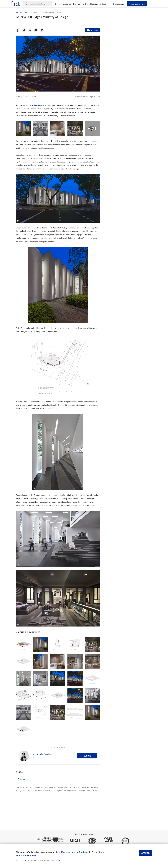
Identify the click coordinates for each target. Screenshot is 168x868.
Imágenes (67, 4)
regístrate (59, 860)
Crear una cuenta (137, 4)
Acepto (145, 853)
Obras (58, 4)
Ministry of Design (33, 105)
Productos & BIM (81, 4)
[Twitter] (24, 30)
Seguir (87, 756)
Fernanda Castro (42, 754)
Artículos (21, 779)
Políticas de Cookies (26, 855)
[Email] (36, 30)
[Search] (41, 4)
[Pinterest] (42, 30)
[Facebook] (18, 30)
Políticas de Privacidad (91, 852)
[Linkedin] (30, 30)
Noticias (94, 4)
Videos (103, 4)
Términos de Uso (69, 852)
